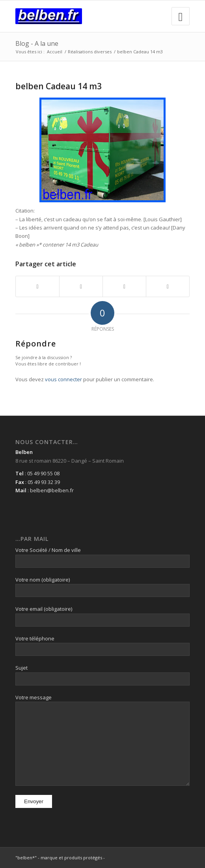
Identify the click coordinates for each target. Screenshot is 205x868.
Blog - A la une (37, 43)
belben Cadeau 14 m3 (59, 86)
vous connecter (63, 379)
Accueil (55, 52)
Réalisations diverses (90, 52)
